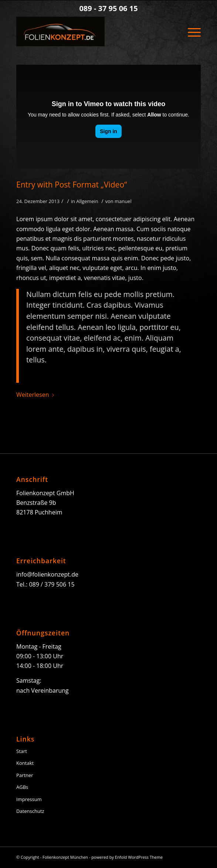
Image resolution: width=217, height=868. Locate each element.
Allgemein (87, 201)
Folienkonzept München (65, 857)
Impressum (29, 799)
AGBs (22, 787)
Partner (25, 775)
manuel (123, 201)
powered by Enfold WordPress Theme (127, 857)
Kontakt (25, 763)
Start (22, 751)
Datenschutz (30, 811)
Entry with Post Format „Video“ (72, 185)
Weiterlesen (36, 395)
